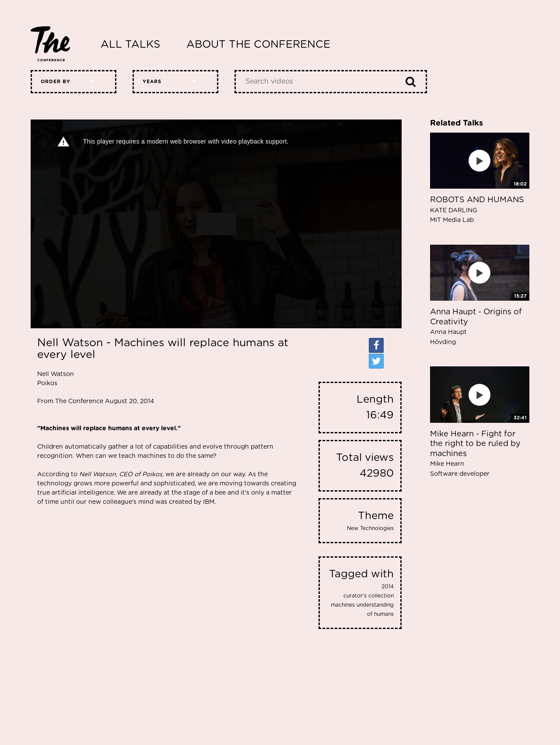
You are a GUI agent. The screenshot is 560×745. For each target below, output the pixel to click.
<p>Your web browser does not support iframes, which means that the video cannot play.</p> (216, 224)
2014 (388, 587)
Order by (56, 82)
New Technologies (370, 528)
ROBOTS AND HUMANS (477, 210)
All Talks (130, 45)
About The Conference (258, 45)
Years (152, 82)
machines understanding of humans (362, 610)
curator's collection (369, 596)
